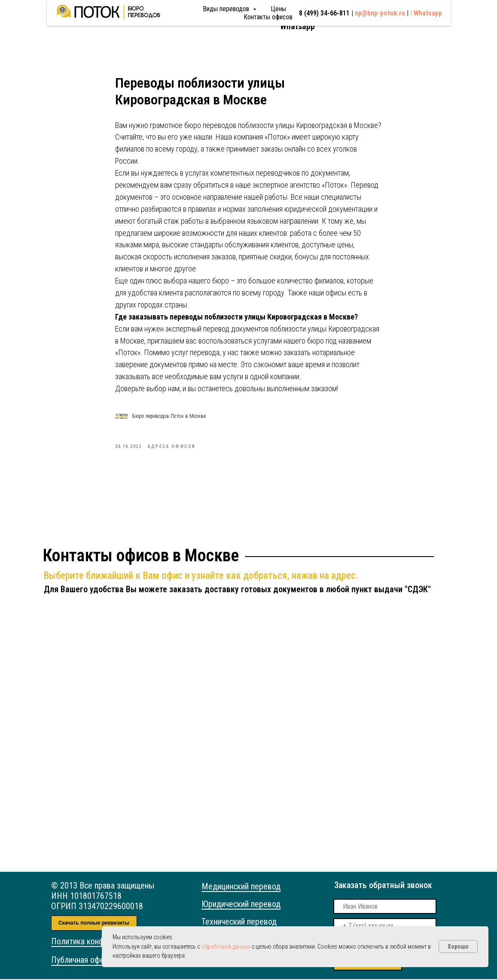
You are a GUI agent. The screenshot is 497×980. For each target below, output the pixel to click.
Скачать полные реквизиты (94, 924)
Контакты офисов (240, 16)
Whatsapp (297, 26)
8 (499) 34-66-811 (311, 16)
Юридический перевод (241, 905)
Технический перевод (239, 922)
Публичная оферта (84, 961)
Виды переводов (145, 16)
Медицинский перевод (241, 887)
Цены (197, 16)
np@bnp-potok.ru (384, 15)
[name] (385, 907)
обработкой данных (226, 947)
